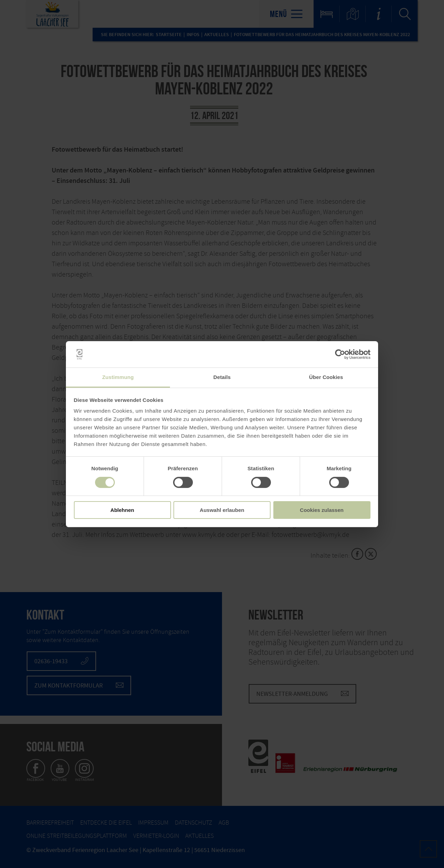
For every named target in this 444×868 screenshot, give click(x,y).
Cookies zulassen (322, 510)
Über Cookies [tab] (326, 377)
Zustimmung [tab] (118, 377)
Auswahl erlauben (222, 510)
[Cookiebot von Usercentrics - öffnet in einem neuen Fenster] (340, 354)
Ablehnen (122, 510)
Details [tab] (222, 377)
